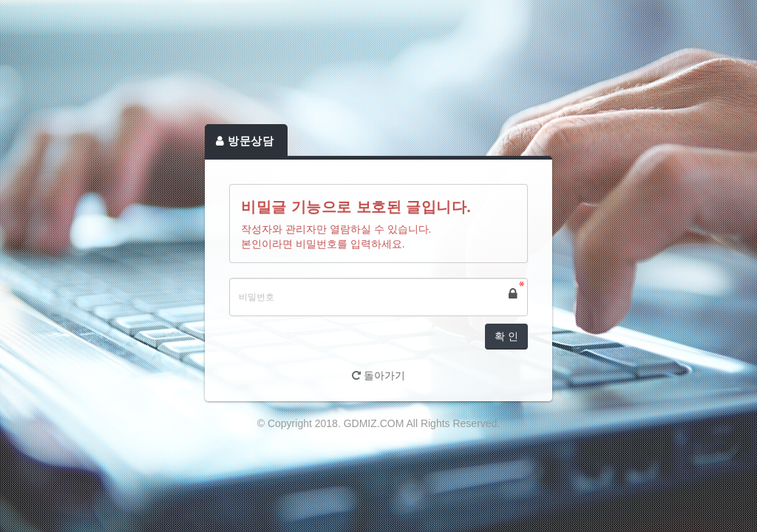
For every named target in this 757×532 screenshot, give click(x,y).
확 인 (506, 336)
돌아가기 (378, 375)
